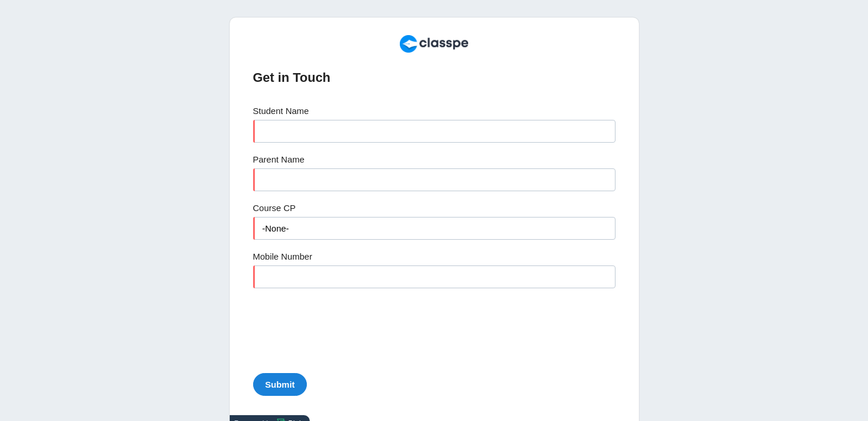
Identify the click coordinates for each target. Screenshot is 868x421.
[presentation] (342, 327)
